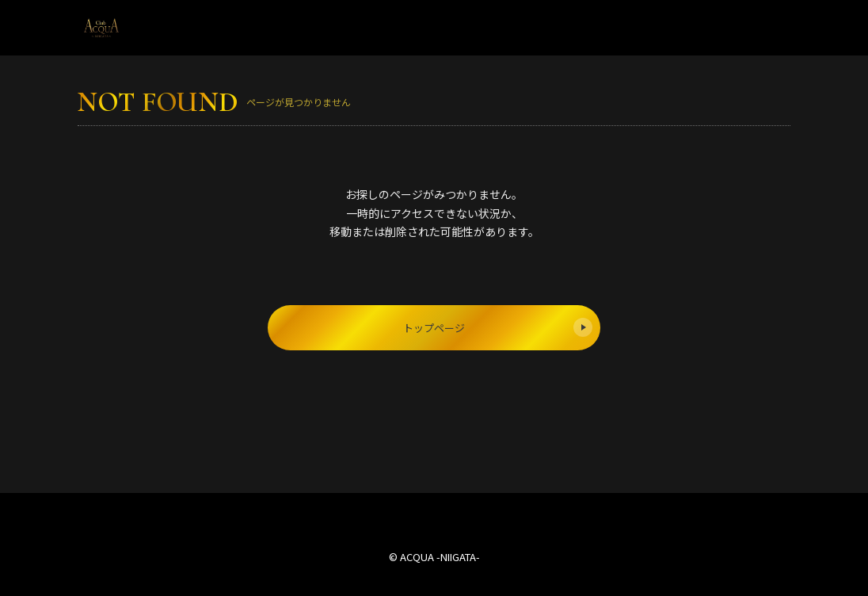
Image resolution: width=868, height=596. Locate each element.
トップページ (498, 327)
